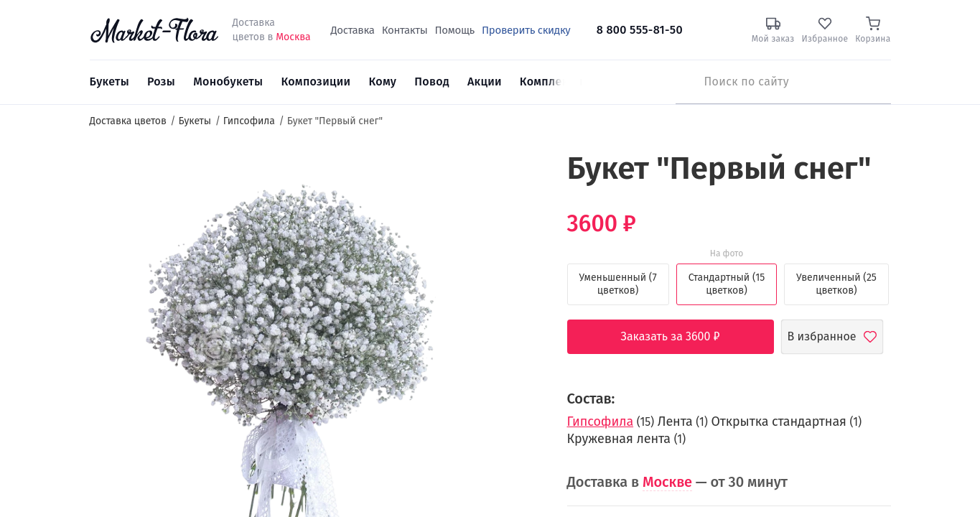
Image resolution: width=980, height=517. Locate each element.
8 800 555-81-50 (640, 30)
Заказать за (681, 337)
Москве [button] (667, 482)
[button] (516, 176)
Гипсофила (601, 421)
